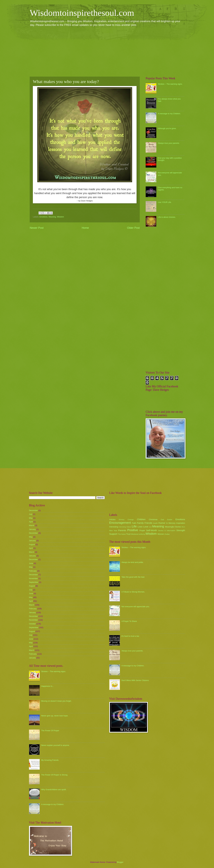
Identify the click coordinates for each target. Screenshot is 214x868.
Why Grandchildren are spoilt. (54, 790)
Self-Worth (152, 530)
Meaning (52, 217)
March (32, 525)
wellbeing (142, 534)
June (31, 563)
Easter (170, 520)
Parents (122, 530)
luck (150, 527)
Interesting (114, 527)
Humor (162, 523)
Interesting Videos (125, 527)
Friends (148, 523)
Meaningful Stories (173, 527)
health (155, 523)
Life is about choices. (167, 217)
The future (122, 534)
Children (141, 519)
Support (113, 534)
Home (85, 228)
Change (131, 520)
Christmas (153, 519)
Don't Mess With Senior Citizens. (135, 680)
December (33, 510)
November (33, 578)
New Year (113, 531)
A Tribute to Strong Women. (133, 592)
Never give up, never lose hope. (55, 716)
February (33, 571)
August (32, 544)
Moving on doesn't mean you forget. (56, 701)
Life (134, 526)
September (34, 582)
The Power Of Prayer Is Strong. (55, 775)
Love (146, 527)
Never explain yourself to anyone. (55, 745)
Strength (181, 530)
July (31, 514)
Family (140, 523)
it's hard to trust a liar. (130, 636)
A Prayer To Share (129, 621)
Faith (134, 523)
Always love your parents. (169, 143)
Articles (112, 519)
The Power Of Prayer (50, 731)
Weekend (135, 534)
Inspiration (181, 523)
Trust (128, 534)
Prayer (142, 530)
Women (161, 534)
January (32, 529)
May (31, 518)
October (32, 624)
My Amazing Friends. (50, 760)
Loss (140, 527)
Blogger (120, 862)
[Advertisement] (107, 51)
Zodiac (167, 534)
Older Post (133, 228)
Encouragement (120, 523)
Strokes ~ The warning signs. (170, 84)
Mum (183, 527)
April (31, 522)
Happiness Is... (47, 686)
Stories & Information (167, 531)
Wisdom (60, 217)
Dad (162, 520)
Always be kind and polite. (132, 562)
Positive (133, 530)
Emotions (44, 217)
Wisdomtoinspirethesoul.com (82, 13)
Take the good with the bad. (133, 577)
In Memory (171, 523)
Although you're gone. (167, 128)
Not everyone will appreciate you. (136, 607)
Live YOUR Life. (165, 202)
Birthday (122, 520)
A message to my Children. (169, 114)
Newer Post (37, 228)
